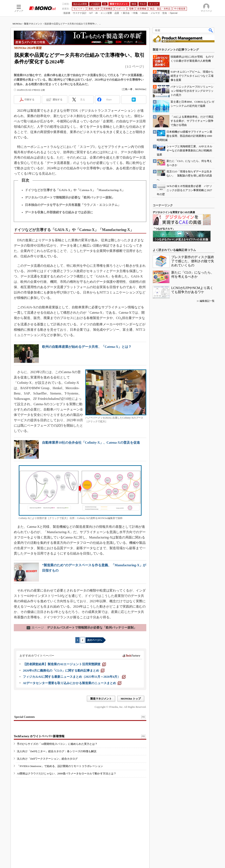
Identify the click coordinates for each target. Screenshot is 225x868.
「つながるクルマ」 (164, 229)
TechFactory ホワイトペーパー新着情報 (39, 736)
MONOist (17, 24)
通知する (57, 100)
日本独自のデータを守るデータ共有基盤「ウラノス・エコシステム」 (73, 205)
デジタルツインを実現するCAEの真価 (174, 212)
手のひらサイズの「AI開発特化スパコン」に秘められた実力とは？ (57, 744)
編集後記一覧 (207, 301)
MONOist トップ (131, 699)
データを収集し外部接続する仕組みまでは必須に (59, 212)
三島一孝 (128, 89)
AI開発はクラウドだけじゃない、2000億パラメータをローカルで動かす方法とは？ (67, 773)
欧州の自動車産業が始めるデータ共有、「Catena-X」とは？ (87, 347)
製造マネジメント (33, 24)
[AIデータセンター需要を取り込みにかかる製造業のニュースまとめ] (72, 683)
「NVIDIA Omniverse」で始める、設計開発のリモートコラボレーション (60, 766)
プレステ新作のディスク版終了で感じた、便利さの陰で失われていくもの (193, 261)
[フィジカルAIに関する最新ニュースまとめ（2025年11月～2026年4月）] (74, 677)
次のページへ (95, 640)
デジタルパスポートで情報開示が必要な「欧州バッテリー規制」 (70, 197)
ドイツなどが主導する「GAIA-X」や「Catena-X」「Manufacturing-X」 (75, 190)
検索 (211, 30)
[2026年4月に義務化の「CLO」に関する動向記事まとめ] (64, 671)
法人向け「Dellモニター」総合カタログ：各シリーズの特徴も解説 (57, 751)
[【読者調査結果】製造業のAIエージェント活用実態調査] (64, 664)
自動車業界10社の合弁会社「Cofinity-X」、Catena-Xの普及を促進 (91, 443)
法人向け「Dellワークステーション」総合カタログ (47, 759)
